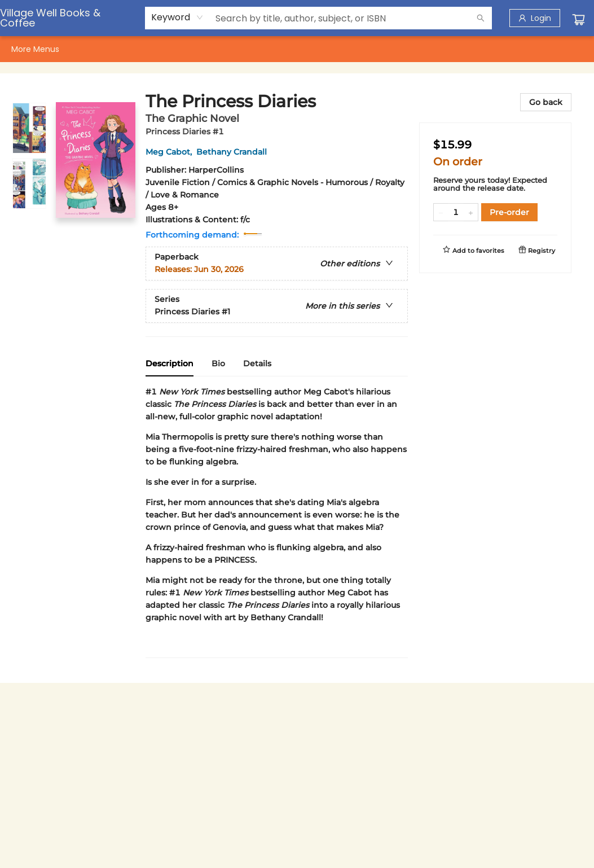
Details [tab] (257, 363)
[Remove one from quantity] (441, 212)
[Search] (481, 18)
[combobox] (177, 17)
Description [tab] (170, 363)
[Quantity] (456, 212)
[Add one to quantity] (471, 212)
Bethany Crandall (234, 152)
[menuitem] (23, 49)
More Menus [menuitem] (523, 49)
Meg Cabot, (171, 152)
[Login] (535, 18)
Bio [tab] (218, 363)
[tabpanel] (277, 522)
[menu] (297, 49)
